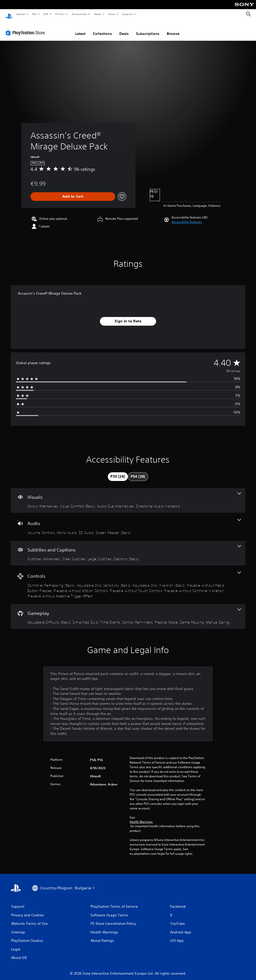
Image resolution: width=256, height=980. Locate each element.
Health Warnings (141, 817)
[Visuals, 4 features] (128, 496)
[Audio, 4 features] (128, 522)
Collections (102, 29)
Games (20, 14)
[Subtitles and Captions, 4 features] (128, 548)
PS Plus (60, 14)
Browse (173, 29)
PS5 (34, 14)
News (98, 14)
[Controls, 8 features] (128, 580)
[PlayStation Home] (9, 14)
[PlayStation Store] (26, 28)
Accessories (79, 14)
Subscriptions (148, 29)
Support (127, 14)
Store (111, 14)
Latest (80, 29)
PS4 (46, 14)
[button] (187, 217)
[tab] (118, 472)
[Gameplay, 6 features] (128, 612)
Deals (124, 29)
